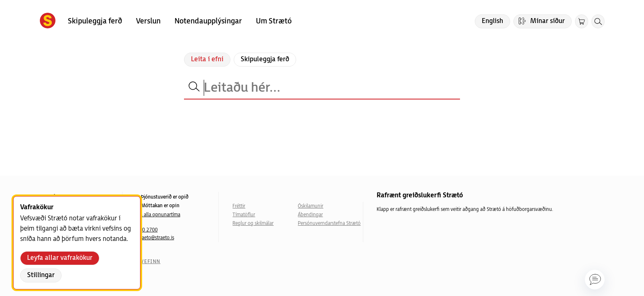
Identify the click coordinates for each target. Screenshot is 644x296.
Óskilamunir (310, 206)
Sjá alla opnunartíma (158, 215)
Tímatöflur (244, 215)
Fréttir (239, 206)
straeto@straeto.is (155, 238)
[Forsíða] (48, 21)
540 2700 (147, 230)
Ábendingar (310, 215)
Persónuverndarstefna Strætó (329, 223)
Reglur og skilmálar (253, 223)
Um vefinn (145, 262)
